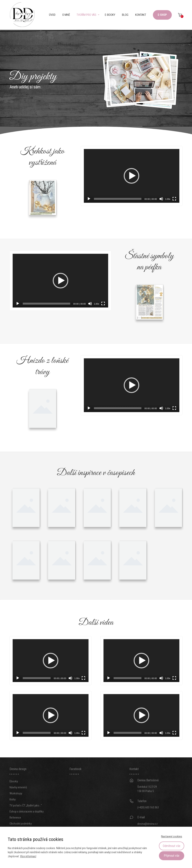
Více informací (28, 856)
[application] (132, 176)
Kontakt (141, 15)
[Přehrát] (89, 199)
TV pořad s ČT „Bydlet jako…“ (26, 813)
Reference (15, 825)
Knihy (13, 807)
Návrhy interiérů (18, 795)
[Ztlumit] (161, 199)
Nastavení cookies (172, 836)
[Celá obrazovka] (174, 199)
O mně (66, 15)
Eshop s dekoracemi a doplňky (27, 819)
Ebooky (14, 789)
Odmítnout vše (172, 846)
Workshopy (16, 801)
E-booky (110, 15)
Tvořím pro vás (86, 15)
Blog (125, 15)
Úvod (52, 15)
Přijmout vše (172, 856)
